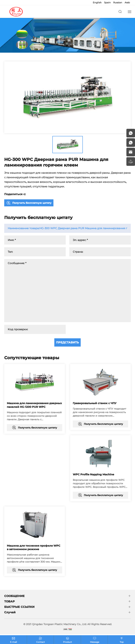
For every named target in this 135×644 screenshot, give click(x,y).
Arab (127, 2)
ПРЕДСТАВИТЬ (67, 342)
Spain (107, 2)
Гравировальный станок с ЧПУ (95, 403)
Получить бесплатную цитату (32, 203)
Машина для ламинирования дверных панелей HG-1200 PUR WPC (34, 405)
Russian (118, 2)
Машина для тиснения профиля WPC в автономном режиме (34, 548)
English (97, 2)
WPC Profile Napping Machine (93, 475)
